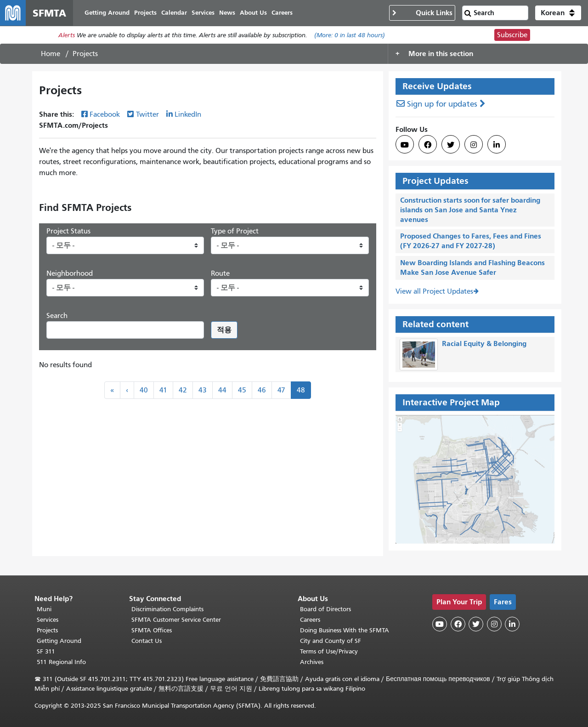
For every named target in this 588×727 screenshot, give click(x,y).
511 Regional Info (61, 662)
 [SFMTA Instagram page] (474, 145)
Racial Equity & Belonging (484, 344)
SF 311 (46, 651)
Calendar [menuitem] (174, 13)
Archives (312, 662)
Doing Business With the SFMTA (345, 630)
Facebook (105, 114)
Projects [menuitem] (145, 13)
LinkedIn (188, 114)
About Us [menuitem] (253, 13)
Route (220, 273)
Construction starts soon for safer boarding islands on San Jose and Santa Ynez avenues (470, 210)
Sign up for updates (442, 104)
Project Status (68, 231)
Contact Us (147, 641)
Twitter (147, 114)
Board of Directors (325, 609)
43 (203, 390)
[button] (558, 13)
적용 (224, 330)
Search (57, 316)
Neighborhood (70, 273)
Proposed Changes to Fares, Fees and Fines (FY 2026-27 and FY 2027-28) (471, 241)
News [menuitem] (227, 13)
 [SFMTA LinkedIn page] (497, 145)
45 (242, 390)
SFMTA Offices (152, 630)
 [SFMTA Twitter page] (451, 145)
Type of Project (235, 231)
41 (163, 390)
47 (281, 390)
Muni (44, 609)
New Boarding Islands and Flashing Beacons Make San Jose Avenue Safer (472, 267)
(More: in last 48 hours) (350, 35)
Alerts (67, 35)
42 (183, 390)
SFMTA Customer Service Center (176, 620)
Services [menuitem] (203, 13)
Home (51, 54)
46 (262, 390)
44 (222, 390)
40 (144, 390)
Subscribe (512, 35)
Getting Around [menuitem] (107, 13)
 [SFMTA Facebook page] (428, 145)
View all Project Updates (434, 291)
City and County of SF (331, 641)
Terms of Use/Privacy (329, 651)
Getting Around (59, 641)
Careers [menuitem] (282, 13)
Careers (310, 620)
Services (48, 620)
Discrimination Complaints (167, 609)
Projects (47, 630)
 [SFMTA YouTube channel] (405, 145)
